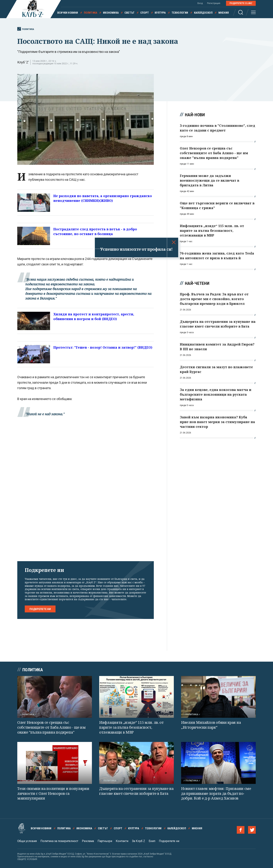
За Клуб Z (139, 841)
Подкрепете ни (40, 609)
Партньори (105, 841)
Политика (91, 13)
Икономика (111, 13)
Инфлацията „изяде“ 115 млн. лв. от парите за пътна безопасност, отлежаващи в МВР (131, 727)
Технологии (180, 13)
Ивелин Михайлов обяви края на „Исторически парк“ (211, 725)
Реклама (88, 841)
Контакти (122, 841)
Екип (152, 841)
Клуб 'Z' (23, 62)
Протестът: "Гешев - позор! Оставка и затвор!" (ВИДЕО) (103, 347)
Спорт (145, 13)
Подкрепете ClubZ (241, 3)
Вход (200, 3)
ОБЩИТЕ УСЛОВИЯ (27, 859)
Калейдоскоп (203, 13)
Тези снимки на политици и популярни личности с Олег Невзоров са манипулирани (53, 793)
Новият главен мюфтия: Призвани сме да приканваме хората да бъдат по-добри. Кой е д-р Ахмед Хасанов (216, 793)
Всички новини (68, 13)
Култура (160, 13)
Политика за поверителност (59, 841)
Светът (129, 13)
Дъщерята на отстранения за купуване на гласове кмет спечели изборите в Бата (136, 791)
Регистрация (214, 3)
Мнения (224, 13)
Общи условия (27, 841)
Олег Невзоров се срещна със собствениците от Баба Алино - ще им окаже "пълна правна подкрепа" (52, 727)
